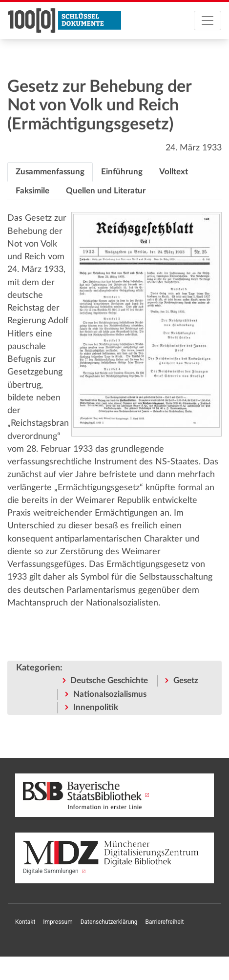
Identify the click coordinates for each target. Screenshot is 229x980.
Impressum (58, 922)
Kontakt (25, 922)
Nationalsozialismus (110, 694)
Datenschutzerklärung (109, 922)
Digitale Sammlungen (111, 857)
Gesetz (186, 680)
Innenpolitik (96, 707)
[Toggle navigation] (208, 21)
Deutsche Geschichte (109, 680)
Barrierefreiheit (165, 922)
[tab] (50, 172)
